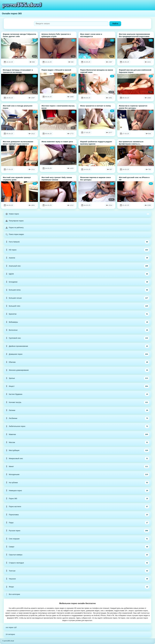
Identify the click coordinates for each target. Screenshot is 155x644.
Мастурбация (77, 450)
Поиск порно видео (15, 234)
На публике (77, 483)
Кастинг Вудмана (77, 394)
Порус (77, 523)
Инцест (77, 386)
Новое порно (77, 214)
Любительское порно (77, 426)
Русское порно (77, 531)
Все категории (13, 594)
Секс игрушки (77, 539)
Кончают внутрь (77, 402)
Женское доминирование (77, 370)
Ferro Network (77, 242)
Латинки (77, 410)
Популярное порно (15, 221)
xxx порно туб (11, 627)
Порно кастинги (77, 507)
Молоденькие (77, 474)
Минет (77, 466)
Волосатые (77, 330)
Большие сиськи (77, 298)
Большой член (77, 306)
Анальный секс (77, 266)
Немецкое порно (77, 491)
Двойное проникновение (77, 346)
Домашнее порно (77, 354)
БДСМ (77, 274)
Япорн (77, 587)
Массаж (77, 442)
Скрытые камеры (77, 555)
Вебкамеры (77, 322)
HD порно (77, 250)
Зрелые (77, 378)
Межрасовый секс (77, 458)
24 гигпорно (10, 634)
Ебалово (77, 362)
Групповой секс (77, 338)
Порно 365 (77, 499)
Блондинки (77, 282)
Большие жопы (77, 290)
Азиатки (77, 258)
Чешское (77, 579)
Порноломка (77, 515)
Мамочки (77, 434)
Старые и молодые (77, 563)
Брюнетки (77, 314)
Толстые (77, 571)
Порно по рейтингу (15, 228)
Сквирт (77, 547)
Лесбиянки (77, 418)
